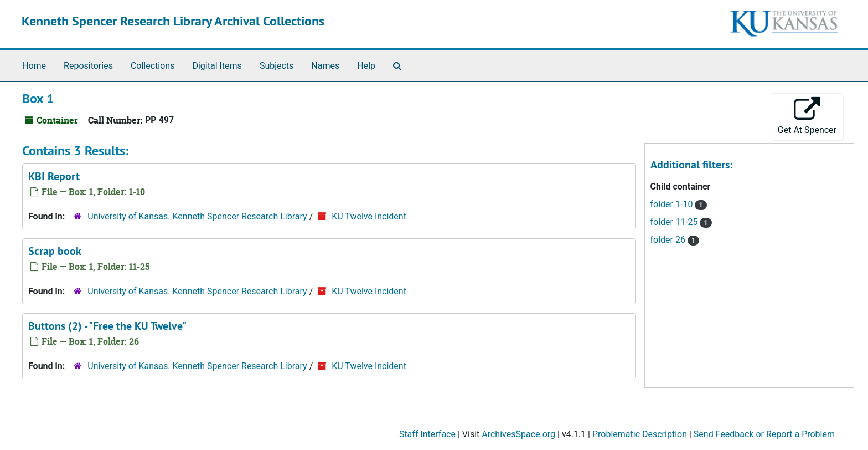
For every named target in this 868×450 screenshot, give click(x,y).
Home (34, 66)
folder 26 (669, 240)
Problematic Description (640, 434)
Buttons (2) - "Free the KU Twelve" (107, 326)
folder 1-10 (673, 204)
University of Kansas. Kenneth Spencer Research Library (197, 216)
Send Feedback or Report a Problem (764, 434)
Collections (153, 66)
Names (325, 66)
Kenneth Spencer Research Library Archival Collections (173, 21)
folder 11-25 (675, 222)
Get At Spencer (807, 116)
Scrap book (55, 251)
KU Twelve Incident (369, 216)
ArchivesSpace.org (518, 434)
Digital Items (217, 66)
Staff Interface (427, 434)
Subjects (277, 66)
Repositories (88, 66)
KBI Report (54, 176)
